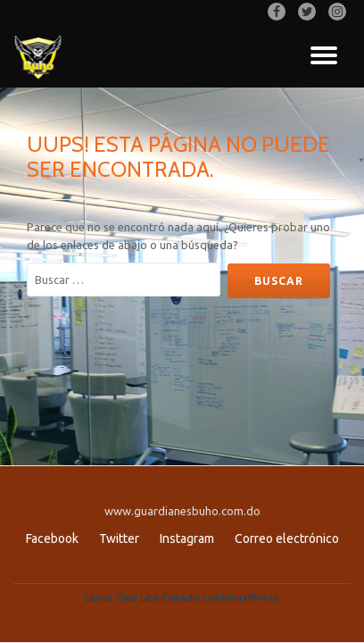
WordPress (250, 597)
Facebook (52, 539)
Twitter (119, 539)
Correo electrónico (287, 539)
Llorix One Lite (123, 597)
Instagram (187, 539)
